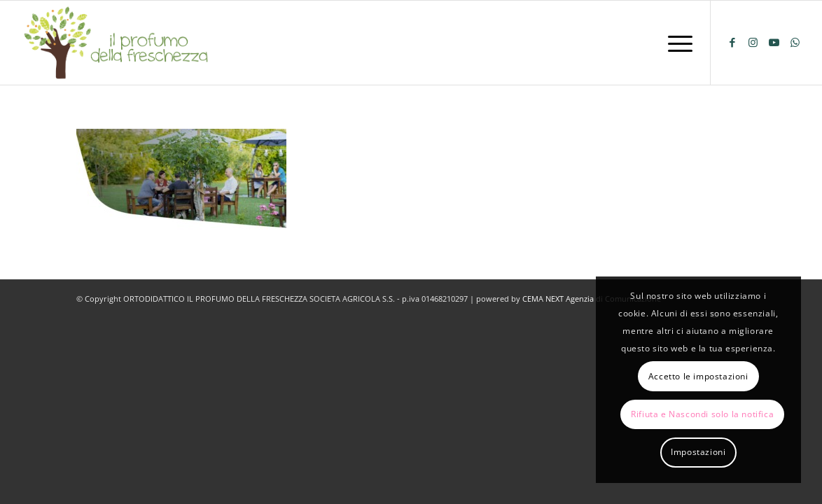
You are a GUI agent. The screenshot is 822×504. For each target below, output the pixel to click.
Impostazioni (698, 452)
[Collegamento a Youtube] (774, 42)
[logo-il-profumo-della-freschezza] (117, 43)
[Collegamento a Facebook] (732, 42)
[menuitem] (676, 43)
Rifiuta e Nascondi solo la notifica (702, 414)
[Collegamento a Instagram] (753, 42)
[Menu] (676, 43)
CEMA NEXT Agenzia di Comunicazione (592, 299)
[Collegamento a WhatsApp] (795, 42)
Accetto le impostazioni (698, 376)
